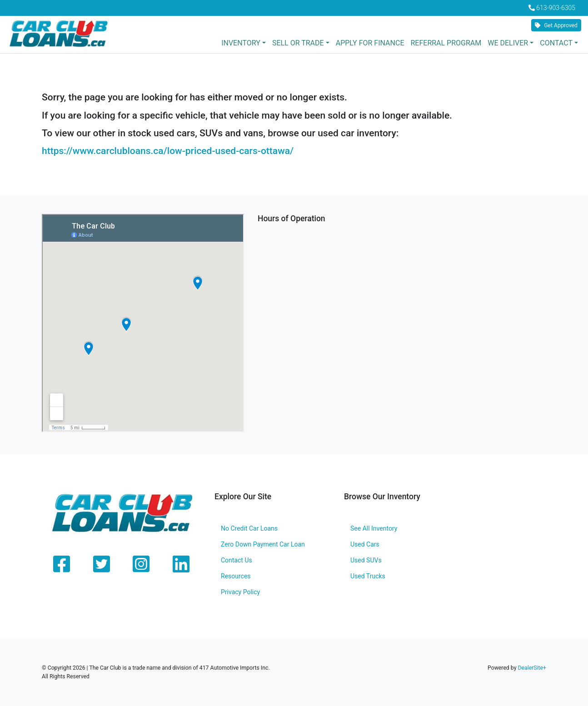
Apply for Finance (370, 43)
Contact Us (237, 560)
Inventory (241, 43)
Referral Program (446, 43)
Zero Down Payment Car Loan (263, 544)
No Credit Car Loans (249, 528)
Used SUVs (366, 560)
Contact (556, 43)
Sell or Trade (298, 43)
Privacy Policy (240, 592)
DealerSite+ (532, 668)
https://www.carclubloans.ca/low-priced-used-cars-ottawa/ (168, 151)
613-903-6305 (556, 8)
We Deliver (508, 43)
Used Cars (365, 544)
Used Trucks (368, 576)
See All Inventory (374, 528)
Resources (236, 576)
